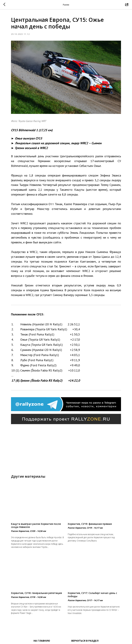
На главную (42, 641)
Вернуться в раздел (85, 641)
